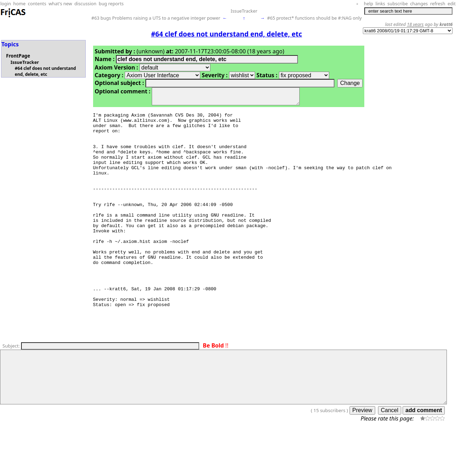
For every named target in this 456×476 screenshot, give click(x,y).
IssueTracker (244, 11)
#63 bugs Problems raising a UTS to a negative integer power (156, 18)
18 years (415, 24)
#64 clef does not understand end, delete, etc (45, 71)
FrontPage (18, 56)
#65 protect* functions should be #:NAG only (314, 18)
